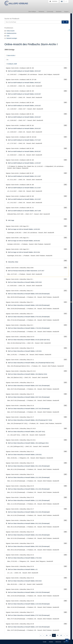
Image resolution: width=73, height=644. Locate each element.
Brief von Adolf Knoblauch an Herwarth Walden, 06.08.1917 (23, 151)
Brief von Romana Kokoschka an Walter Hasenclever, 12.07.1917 (25, 271)
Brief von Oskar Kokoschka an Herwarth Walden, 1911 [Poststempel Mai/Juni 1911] (30, 363)
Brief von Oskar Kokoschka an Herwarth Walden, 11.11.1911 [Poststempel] (28, 500)
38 (54, 635)
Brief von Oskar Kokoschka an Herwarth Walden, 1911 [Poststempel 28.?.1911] (29, 420)
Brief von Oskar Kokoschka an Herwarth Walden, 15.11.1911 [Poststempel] (28, 489)
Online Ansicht (10, 31)
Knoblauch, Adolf (11, 64)
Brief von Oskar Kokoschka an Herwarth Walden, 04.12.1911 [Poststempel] (28, 512)
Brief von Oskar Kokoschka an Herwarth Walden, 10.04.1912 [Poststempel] (28, 592)
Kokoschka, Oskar (12, 262)
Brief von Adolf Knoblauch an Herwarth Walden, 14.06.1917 (23, 106)
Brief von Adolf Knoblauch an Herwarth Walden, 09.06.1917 (23, 83)
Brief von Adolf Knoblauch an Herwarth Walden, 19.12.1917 (23, 199)
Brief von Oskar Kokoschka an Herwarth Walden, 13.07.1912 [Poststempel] (28, 627)
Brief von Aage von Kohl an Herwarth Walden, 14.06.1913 (23, 229)
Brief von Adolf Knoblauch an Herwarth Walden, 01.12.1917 (23, 188)
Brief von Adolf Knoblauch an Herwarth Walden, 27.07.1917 (23, 140)
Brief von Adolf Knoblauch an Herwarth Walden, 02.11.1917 (23, 176)
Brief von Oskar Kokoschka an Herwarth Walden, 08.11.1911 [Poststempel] (28, 466)
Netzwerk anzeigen (11, 38)
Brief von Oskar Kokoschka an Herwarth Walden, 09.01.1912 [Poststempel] (28, 546)
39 (58, 635)
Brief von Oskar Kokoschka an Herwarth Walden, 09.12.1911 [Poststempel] (28, 523)
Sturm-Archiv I (11, 55)
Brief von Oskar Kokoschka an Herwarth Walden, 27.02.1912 (24, 558)
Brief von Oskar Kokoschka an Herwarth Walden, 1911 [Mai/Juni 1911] (26, 374)
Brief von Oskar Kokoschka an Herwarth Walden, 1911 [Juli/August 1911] (27, 443)
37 (50, 635)
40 (61, 635)
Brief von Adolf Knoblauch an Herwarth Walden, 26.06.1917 (23, 128)
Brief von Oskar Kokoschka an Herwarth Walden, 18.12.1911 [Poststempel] (28, 535)
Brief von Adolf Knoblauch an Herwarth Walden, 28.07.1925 (23, 211)
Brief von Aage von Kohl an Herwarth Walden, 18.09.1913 (23, 241)
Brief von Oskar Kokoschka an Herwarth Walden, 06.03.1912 (24, 581)
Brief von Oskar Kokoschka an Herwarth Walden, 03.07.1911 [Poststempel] (28, 386)
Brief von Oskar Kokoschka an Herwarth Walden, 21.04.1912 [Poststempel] (28, 604)
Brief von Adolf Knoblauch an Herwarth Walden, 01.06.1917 (23, 94)
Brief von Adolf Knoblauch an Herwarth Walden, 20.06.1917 (23, 117)
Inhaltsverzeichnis (10, 33)
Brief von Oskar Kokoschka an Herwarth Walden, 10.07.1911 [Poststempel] (28, 409)
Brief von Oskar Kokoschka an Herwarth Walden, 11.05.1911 (24, 351)
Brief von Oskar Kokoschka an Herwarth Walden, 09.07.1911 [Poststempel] (28, 397)
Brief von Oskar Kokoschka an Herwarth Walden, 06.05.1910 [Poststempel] (28, 294)
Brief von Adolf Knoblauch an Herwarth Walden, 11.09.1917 (23, 163)
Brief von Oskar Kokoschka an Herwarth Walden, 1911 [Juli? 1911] (25, 432)
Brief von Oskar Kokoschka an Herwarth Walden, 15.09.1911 (24, 455)
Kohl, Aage (10, 220)
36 (47, 635)
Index (7, 36)
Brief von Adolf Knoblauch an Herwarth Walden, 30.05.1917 (23, 71)
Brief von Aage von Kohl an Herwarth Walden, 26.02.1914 (23, 252)
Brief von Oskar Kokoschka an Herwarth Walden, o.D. (22, 569)
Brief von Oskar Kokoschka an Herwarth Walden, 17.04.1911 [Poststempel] (28, 328)
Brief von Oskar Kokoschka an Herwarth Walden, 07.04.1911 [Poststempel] (28, 317)
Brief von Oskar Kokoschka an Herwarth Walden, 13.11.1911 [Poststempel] (28, 477)
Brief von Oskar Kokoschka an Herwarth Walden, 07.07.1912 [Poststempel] (28, 615)
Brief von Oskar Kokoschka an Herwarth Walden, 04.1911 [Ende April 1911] (28, 340)
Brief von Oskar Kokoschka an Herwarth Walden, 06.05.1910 (24, 282)
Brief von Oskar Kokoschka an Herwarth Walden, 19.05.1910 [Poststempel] (28, 305)
